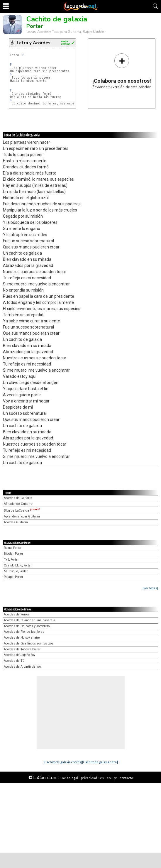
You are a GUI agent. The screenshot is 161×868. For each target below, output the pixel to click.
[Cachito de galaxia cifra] (100, 762)
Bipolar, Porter (13, 554)
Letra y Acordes (34, 43)
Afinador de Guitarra (18, 504)
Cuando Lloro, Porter (18, 565)
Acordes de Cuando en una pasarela (29, 620)
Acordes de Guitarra (18, 498)
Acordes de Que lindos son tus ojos (29, 643)
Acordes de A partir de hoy (22, 667)
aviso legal (70, 778)
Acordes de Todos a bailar (22, 649)
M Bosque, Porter (16, 571)
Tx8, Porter (11, 560)
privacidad (89, 778)
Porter (35, 26)
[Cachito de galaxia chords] (63, 762)
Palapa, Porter (13, 577)
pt (115, 778)
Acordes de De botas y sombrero (27, 626)
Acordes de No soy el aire (22, 638)
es (102, 778)
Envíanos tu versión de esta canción (122, 71)
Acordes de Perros (17, 614)
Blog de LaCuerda (22, 511)
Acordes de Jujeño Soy (20, 655)
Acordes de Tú (14, 661)
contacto (126, 778)
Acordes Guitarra (16, 522)
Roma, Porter (13, 548)
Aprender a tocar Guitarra (22, 516)
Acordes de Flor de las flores (24, 632)
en (109, 778)
